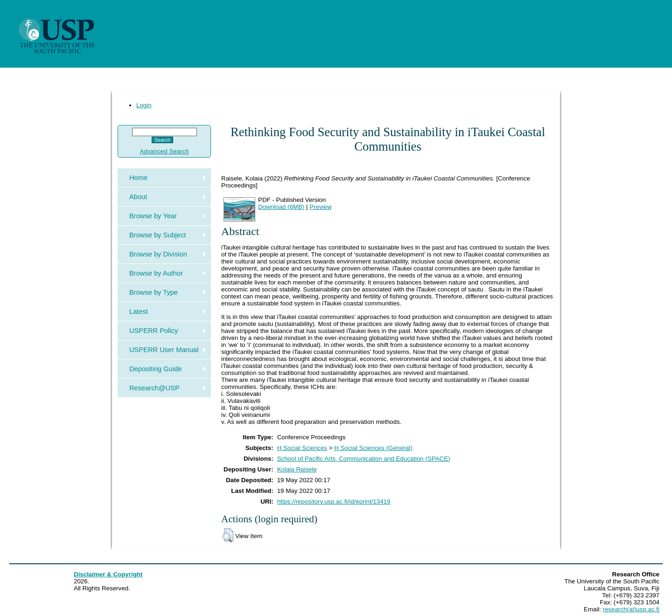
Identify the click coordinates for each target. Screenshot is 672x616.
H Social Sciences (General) (373, 448)
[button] (228, 535)
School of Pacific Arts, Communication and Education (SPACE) (364, 459)
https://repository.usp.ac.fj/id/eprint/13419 (334, 502)
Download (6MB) (281, 207)
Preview (320, 207)
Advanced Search (164, 151)
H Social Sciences (302, 448)
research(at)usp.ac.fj (631, 609)
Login (144, 105)
